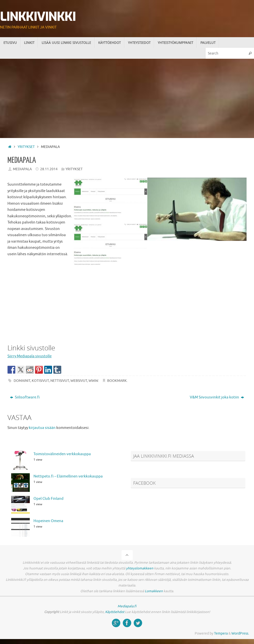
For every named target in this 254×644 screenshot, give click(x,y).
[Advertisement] (127, 96)
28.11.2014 (49, 169)
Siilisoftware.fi (25, 397)
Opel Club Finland (48, 499)
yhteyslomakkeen (140, 568)
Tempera (221, 633)
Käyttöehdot (115, 612)
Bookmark (117, 381)
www (93, 381)
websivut (79, 381)
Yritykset (26, 147)
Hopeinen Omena (48, 521)
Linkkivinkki (38, 17)
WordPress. (240, 633)
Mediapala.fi (127, 606)
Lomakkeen (154, 591)
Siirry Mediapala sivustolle (30, 356)
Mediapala (22, 169)
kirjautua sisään (42, 428)
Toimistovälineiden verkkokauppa (62, 454)
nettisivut (60, 381)
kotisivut (40, 381)
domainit (22, 381)
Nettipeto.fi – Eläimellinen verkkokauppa (68, 476)
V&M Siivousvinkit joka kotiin (217, 397)
